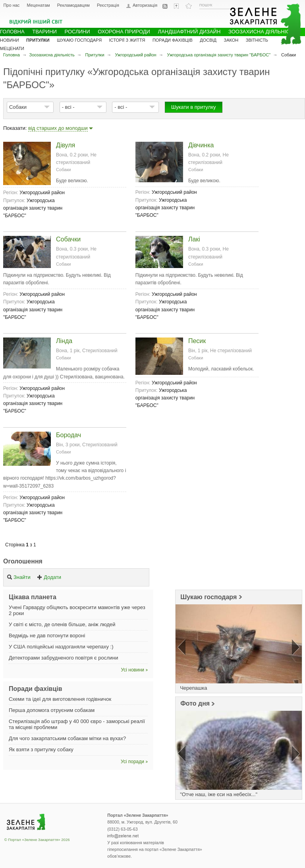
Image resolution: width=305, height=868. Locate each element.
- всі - (68, 107)
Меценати (12, 48)
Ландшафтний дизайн (189, 32)
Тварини (44, 32)
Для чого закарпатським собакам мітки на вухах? (67, 738)
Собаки (18, 107)
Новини (10, 40)
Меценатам (38, 5)
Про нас (11, 5)
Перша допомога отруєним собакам (52, 710)
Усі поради (132, 762)
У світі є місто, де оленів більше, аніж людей (62, 624)
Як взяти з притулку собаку (41, 749)
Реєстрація (108, 5)
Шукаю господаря (208, 597)
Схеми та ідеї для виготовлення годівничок (60, 699)
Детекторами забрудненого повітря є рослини (64, 658)
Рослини (77, 32)
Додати (49, 577)
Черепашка (193, 688)
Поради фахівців (173, 40)
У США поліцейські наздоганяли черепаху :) (61, 647)
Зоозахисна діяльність (52, 55)
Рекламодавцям (73, 5)
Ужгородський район (135, 55)
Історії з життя (127, 40)
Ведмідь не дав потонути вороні (47, 636)
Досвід (208, 40)
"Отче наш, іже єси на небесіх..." (219, 794)
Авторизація (145, 5)
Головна (12, 55)
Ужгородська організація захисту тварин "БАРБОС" (219, 55)
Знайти (19, 577)
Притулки (95, 55)
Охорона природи (124, 32)
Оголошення (23, 561)
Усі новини (132, 670)
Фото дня (195, 703)
